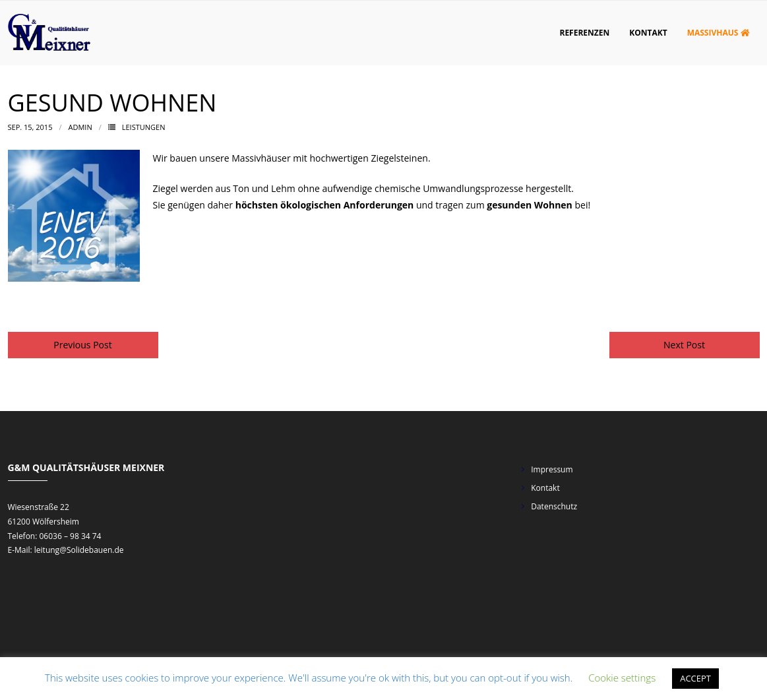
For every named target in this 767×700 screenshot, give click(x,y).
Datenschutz (554, 506)
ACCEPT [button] (695, 678)
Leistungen (144, 127)
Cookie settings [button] (622, 678)
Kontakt (545, 488)
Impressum (552, 469)
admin (80, 127)
